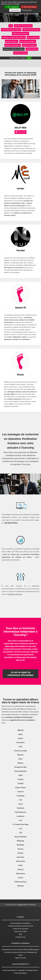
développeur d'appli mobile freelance (14, 37)
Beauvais (20, 755)
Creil (21, 800)
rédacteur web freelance (13, 45)
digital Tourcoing (20, 958)
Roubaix (20, 853)
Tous (11, 26)
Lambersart (21, 816)
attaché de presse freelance (23, 26)
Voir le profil (21, 132)
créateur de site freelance (20, 34)
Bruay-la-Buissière (20, 771)
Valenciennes (20, 874)
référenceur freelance (29, 45)
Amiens (20, 738)
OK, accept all (12, 7)
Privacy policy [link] (27, 10)
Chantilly (21, 783)
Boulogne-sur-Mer (20, 767)
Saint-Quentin (21, 861)
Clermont (20, 792)
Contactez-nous (20, 937)
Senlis (21, 865)
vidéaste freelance (32, 49)
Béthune (20, 763)
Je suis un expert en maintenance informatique (20, 674)
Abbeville (20, 730)
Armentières (21, 743)
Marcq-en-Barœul (20, 837)
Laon (20, 820)
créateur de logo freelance (31, 30)
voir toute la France (11, 523)
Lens (21, 829)
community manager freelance (11, 30)
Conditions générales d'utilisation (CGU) (20, 926)
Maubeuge (21, 841)
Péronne (21, 849)
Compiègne (20, 796)
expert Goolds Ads (33, 37)
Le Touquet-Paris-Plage (21, 824)
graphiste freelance (12, 41)
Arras (20, 747)
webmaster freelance (21, 53)
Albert (21, 734)
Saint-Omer (21, 857)
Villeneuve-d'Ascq (20, 882)
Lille (20, 833)
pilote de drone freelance (28, 41)
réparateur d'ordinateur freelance (14, 49)
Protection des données (20, 929)
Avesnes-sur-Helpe (20, 751)
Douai (21, 804)
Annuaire (13, 923)
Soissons (20, 869)
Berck (20, 759)
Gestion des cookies (20, 931)
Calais (20, 775)
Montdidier (20, 845)
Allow (29, 58)
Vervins (20, 878)
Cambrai (20, 779)
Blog (21, 934)
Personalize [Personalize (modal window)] (15, 10)
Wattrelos (21, 886)
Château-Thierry (20, 788)
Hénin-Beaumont (20, 812)
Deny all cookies (29, 7)
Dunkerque (20, 808)
